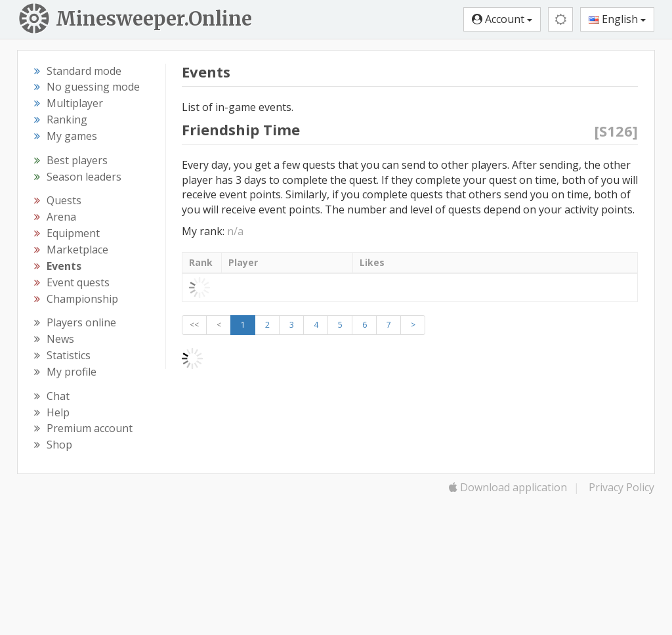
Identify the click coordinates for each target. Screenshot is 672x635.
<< (194, 325)
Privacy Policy (621, 487)
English (617, 19)
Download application (508, 487)
